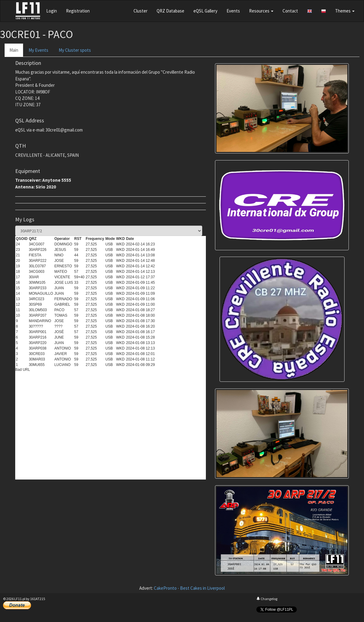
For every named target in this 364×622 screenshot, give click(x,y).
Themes (345, 11)
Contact (290, 11)
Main (14, 50)
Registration (78, 11)
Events (233, 11)
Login (52, 11)
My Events (38, 50)
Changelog (267, 599)
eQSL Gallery (205, 11)
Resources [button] (261, 11)
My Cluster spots (75, 50)
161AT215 (38, 599)
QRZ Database (170, 11)
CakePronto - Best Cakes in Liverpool (189, 588)
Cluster (140, 11)
